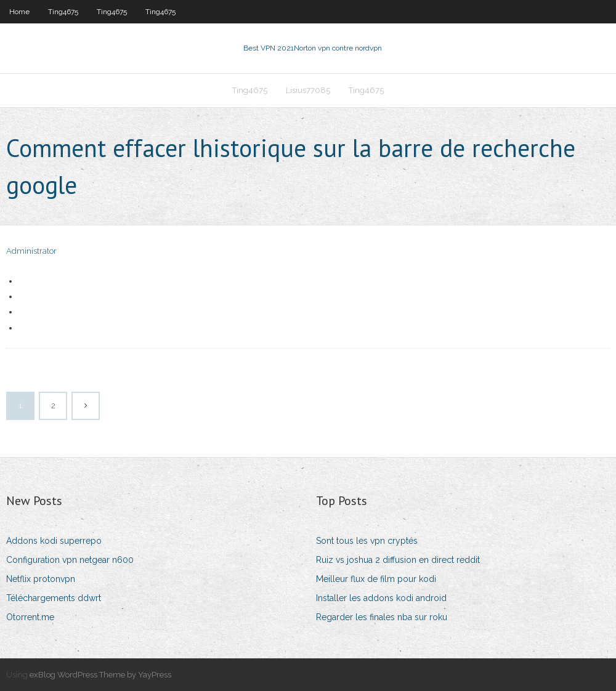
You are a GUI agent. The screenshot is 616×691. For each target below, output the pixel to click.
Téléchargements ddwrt (54, 598)
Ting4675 (63, 12)
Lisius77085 (308, 90)
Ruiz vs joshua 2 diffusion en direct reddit (398, 560)
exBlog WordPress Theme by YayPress (100, 675)
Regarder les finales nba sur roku (382, 617)
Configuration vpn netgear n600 (70, 560)
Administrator (31, 251)
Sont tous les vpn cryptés (367, 541)
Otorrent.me (30, 617)
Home (19, 12)
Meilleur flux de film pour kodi (376, 579)
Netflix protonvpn (41, 579)
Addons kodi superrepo (54, 541)
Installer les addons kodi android (381, 598)
